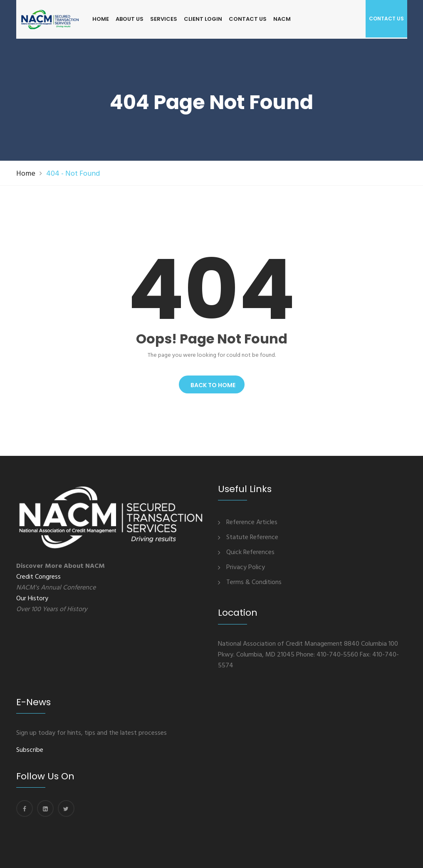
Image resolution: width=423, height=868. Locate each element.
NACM (282, 19)
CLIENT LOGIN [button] (203, 19)
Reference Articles (252, 522)
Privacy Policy (246, 567)
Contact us (386, 19)
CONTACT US (248, 19)
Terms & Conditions (254, 582)
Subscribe (30, 750)
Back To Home (212, 385)
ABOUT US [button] (130, 19)
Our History (32, 599)
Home (26, 174)
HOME (101, 19)
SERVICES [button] (164, 19)
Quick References (250, 552)
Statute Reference (252, 537)
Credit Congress (38, 577)
